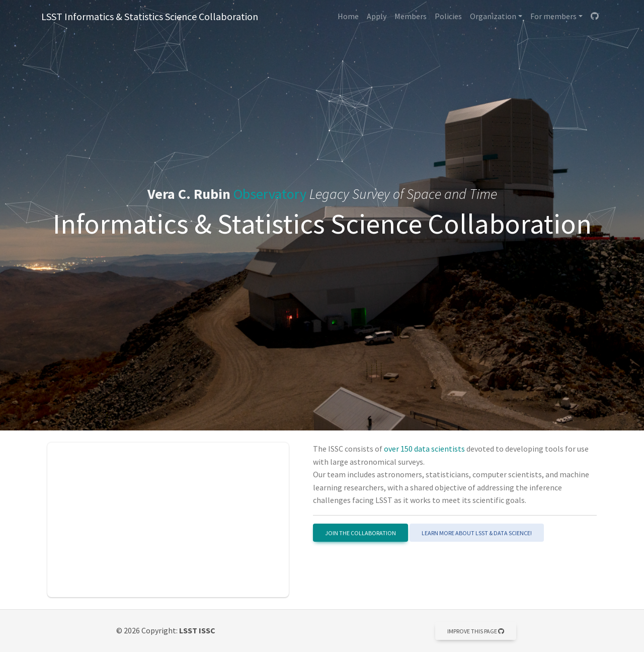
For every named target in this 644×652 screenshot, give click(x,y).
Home (348, 16)
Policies (448, 16)
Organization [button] (493, 16)
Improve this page (476, 631)
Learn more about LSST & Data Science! (477, 533)
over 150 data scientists (424, 449)
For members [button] (553, 16)
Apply (377, 16)
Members (411, 16)
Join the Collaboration (360, 533)
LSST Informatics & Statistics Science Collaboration (150, 16)
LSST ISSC (197, 630)
